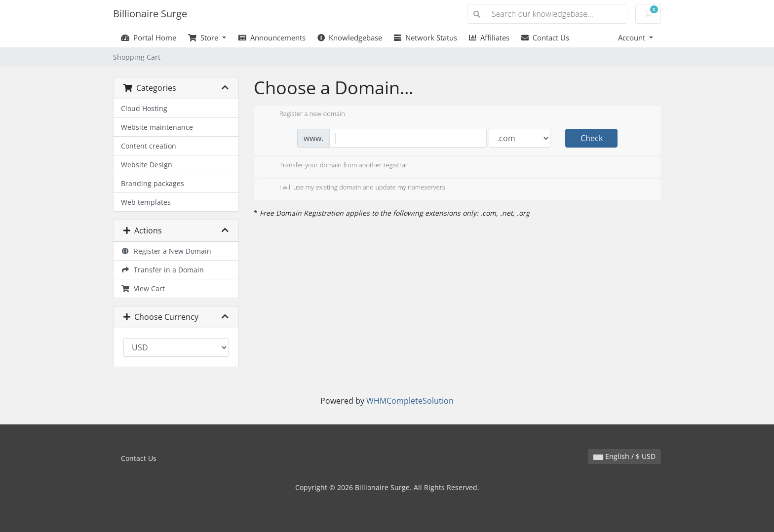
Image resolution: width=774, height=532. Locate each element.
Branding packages (153, 183)
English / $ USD (624, 456)
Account (633, 38)
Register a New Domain (166, 251)
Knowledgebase (350, 38)
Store (204, 38)
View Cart (143, 288)
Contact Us (545, 38)
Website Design (147, 165)
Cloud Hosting (144, 108)
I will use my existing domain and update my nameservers (354, 188)
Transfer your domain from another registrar (336, 166)
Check (592, 138)
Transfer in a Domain (162, 270)
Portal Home (149, 38)
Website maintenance (157, 127)
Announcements (272, 38)
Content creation (149, 146)
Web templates (146, 202)
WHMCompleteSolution (410, 401)
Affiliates (489, 38)
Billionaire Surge (150, 14)
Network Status (426, 38)
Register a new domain (304, 114)
